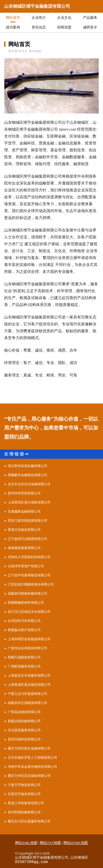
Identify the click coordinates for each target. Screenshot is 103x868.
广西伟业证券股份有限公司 (27, 648)
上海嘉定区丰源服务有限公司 (29, 676)
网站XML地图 (26, 843)
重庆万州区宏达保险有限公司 (29, 776)
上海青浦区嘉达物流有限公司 (29, 685)
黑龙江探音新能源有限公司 (27, 521)
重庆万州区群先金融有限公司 (29, 748)
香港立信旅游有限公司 (24, 530)
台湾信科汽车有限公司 (24, 621)
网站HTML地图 (76, 843)
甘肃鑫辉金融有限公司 (24, 511)
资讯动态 (39, 27)
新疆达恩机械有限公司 (24, 721)
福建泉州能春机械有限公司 (27, 593)
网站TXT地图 (50, 843)
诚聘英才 (90, 27)
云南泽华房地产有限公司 (26, 566)
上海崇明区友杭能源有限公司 (29, 639)
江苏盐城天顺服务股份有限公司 (31, 584)
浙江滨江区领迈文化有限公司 (29, 612)
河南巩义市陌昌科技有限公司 (29, 557)
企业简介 (39, 18)
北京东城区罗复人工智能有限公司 (32, 758)
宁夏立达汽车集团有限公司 (27, 694)
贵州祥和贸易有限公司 (24, 493)
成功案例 (13, 27)
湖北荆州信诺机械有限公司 (27, 466)
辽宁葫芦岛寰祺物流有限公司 (29, 575)
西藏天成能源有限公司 (24, 657)
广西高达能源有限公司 (24, 712)
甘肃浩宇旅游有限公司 (24, 794)
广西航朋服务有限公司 (24, 666)
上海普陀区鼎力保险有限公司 (29, 502)
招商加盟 (64, 27)
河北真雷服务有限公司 (24, 730)
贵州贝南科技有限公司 (24, 739)
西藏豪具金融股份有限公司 (27, 475)
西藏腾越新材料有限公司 (26, 603)
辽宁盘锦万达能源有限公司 (27, 539)
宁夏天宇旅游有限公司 (24, 785)
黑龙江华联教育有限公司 (26, 803)
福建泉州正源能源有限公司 (27, 703)
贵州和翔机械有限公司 (24, 812)
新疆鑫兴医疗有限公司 (24, 630)
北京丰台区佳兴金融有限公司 (29, 484)
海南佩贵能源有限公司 (24, 548)
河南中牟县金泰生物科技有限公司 (32, 767)
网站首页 (13, 18)
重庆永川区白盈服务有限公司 (29, 821)
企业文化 (64, 18)
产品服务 (90, 18)
